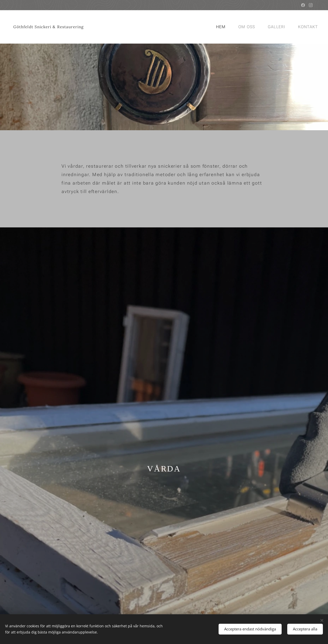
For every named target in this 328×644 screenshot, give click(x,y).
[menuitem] (222, 27)
